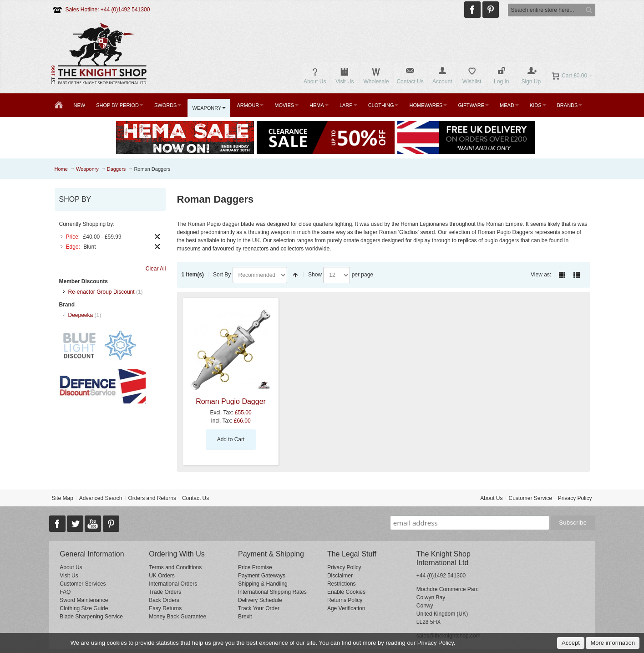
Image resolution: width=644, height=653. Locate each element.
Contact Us (195, 498)
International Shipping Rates (272, 592)
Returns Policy (345, 600)
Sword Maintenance (84, 600)
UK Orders (162, 576)
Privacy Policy (575, 498)
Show (315, 275)
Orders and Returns (152, 498)
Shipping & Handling (263, 584)
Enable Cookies (346, 592)
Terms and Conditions (175, 567)
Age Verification (346, 608)
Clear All (156, 269)
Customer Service (530, 498)
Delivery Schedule (260, 600)
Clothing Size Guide (84, 608)
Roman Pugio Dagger (231, 401)
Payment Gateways (262, 576)
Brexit (245, 617)
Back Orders (164, 600)
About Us (491, 498)
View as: (541, 275)
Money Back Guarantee (177, 617)
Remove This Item (157, 237)
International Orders (173, 584)
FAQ (65, 592)
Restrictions (342, 584)
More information (613, 643)
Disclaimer (340, 576)
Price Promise (255, 567)
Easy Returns (165, 608)
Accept (571, 643)
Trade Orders (165, 592)
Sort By (222, 275)
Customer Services (83, 584)
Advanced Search (101, 498)
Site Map (62, 498)
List (577, 275)
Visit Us (69, 576)
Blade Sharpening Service (91, 617)
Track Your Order (259, 608)
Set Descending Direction (295, 275)
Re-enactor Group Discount (101, 292)
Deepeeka (81, 315)
